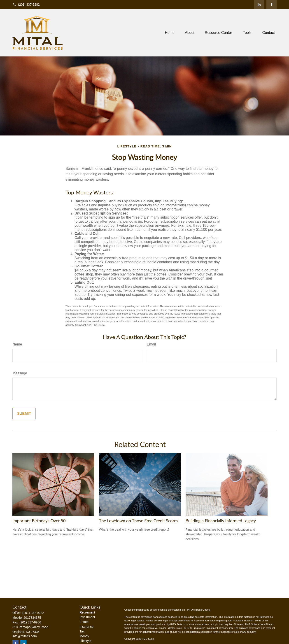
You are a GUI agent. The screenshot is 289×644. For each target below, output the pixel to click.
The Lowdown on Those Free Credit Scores (139, 521)
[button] (170, 33)
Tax (82, 631)
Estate (84, 622)
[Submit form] (24, 414)
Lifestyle (85, 641)
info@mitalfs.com (25, 636)
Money (84, 636)
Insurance (87, 627)
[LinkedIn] (259, 5)
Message (20, 373)
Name (17, 344)
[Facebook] (272, 5)
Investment (87, 617)
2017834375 (32, 618)
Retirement (87, 612)
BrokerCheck (203, 610)
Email (151, 344)
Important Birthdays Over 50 (39, 521)
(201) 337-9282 (26, 5)
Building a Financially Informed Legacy (221, 521)
